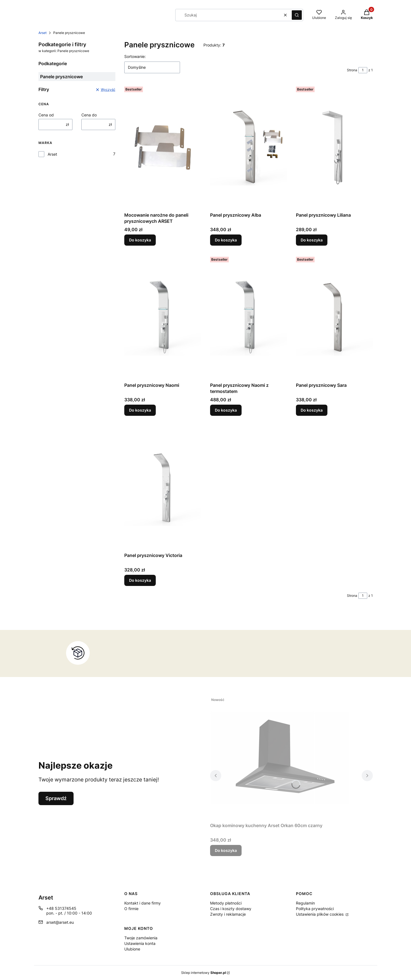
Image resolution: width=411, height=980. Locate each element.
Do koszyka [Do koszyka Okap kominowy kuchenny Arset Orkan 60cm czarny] (226, 850)
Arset (42, 33)
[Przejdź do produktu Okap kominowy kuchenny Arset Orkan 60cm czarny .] (280, 757)
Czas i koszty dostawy (231, 909)
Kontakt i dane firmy (143, 903)
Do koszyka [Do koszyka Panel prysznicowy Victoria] (140, 580)
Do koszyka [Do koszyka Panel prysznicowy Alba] (226, 240)
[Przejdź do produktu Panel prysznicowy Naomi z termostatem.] (249, 317)
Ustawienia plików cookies (320, 914)
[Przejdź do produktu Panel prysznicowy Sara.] (334, 317)
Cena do (89, 115)
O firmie (131, 909)
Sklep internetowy (204, 973)
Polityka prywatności (315, 909)
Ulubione (132, 949)
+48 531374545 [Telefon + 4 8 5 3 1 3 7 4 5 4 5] (61, 908)
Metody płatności (226, 903)
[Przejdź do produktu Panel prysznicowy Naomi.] (163, 317)
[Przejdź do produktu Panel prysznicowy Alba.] (249, 147)
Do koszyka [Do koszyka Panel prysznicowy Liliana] (312, 240)
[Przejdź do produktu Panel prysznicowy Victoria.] (163, 487)
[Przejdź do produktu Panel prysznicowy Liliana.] (334, 147)
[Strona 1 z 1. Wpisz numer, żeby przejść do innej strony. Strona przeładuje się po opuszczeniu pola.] (363, 70)
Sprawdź (56, 798)
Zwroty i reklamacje (228, 914)
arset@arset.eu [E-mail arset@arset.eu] (60, 922)
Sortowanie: (135, 56)
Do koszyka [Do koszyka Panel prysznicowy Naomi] (140, 410)
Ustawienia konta (140, 943)
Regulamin (305, 903)
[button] (297, 15)
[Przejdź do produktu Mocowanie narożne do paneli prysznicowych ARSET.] (163, 147)
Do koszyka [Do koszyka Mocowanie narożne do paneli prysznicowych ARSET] (140, 240)
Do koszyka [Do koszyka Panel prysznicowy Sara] (312, 410)
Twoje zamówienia (141, 938)
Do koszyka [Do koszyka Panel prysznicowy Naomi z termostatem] (226, 410)
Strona (352, 70)
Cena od (46, 115)
